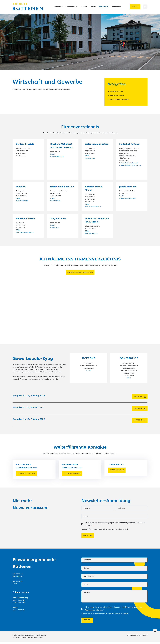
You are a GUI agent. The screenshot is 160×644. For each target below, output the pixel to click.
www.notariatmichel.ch (93, 207)
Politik (93, 7)
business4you (41, 637)
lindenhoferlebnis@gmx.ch (129, 163)
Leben (83, 7)
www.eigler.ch (90, 158)
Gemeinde (58, 7)
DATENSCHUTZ (132, 637)
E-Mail (53, 154)
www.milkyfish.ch (22, 201)
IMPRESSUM (143, 637)
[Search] (145, 7)
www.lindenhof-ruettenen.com (130, 166)
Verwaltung (71, 7)
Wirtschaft (103, 7)
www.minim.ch (55, 201)
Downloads (116, 7)
